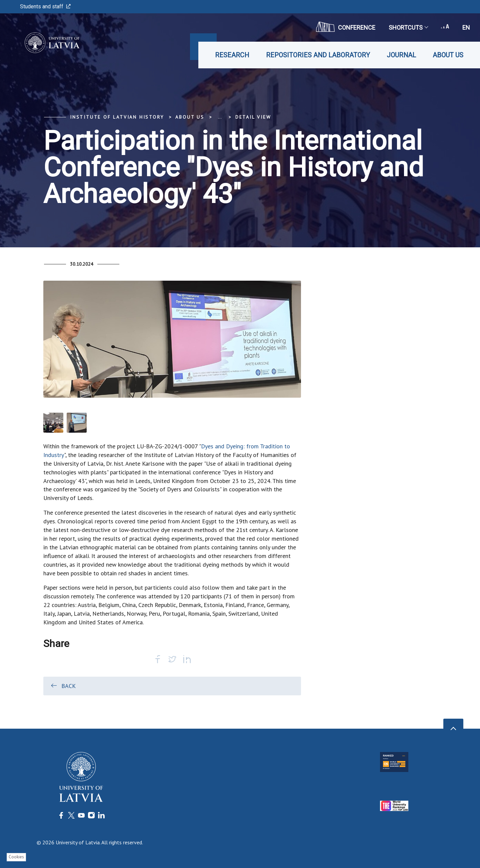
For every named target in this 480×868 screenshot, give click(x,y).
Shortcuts (408, 27)
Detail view (253, 117)
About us (448, 55)
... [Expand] (220, 117)
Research (232, 55)
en (466, 27)
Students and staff (45, 6)
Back (63, 686)
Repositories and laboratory (318, 55)
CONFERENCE (346, 27)
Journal (401, 55)
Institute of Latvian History (117, 117)
